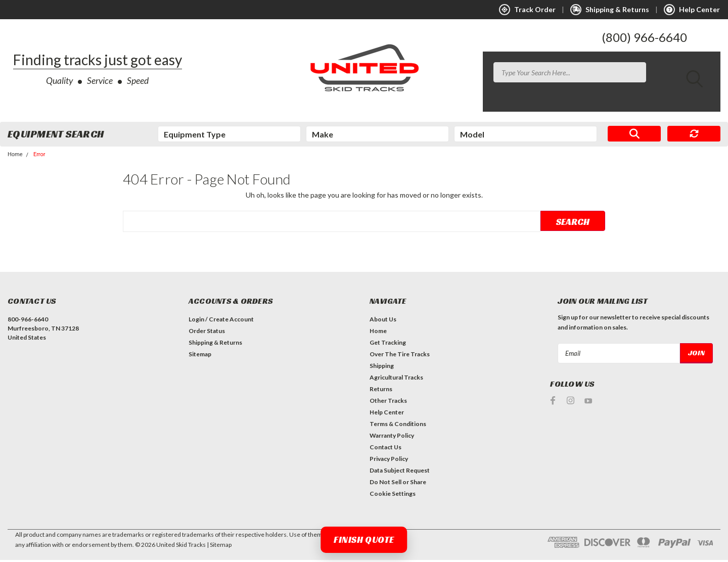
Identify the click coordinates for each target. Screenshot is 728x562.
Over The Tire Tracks (400, 356)
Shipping (382, 368)
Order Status (207, 333)
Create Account (231, 321)
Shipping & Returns (215, 344)
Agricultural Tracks (396, 379)
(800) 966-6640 (644, 37)
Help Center (387, 414)
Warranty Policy (392, 437)
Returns (381, 391)
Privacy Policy (389, 461)
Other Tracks (388, 403)
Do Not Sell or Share (398, 484)
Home (15, 156)
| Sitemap (219, 547)
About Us (383, 321)
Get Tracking (388, 344)
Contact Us (385, 449)
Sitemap (200, 356)
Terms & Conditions (398, 426)
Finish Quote (364, 540)
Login (196, 321)
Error (39, 156)
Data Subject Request (400, 472)
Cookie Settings (393, 496)
